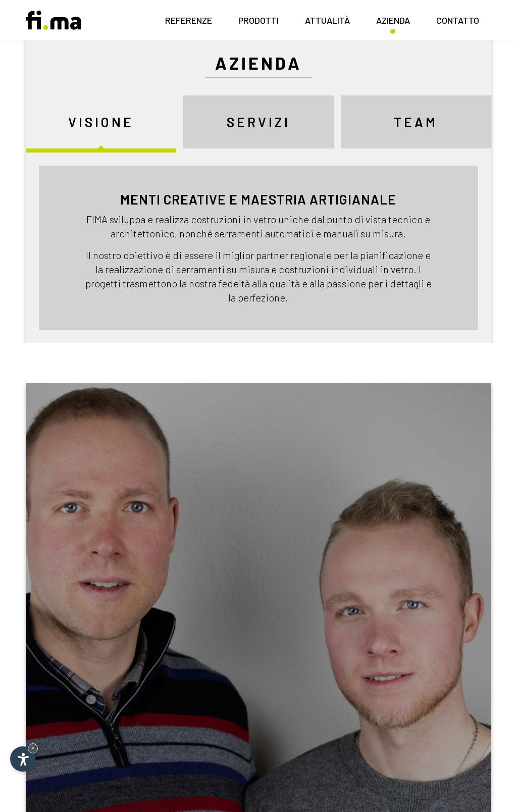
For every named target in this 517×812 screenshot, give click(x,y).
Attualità (327, 23)
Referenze (189, 23)
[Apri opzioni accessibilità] (23, 759)
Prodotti (258, 23)
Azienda (393, 23)
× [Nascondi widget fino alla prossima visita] (33, 748)
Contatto (458, 23)
